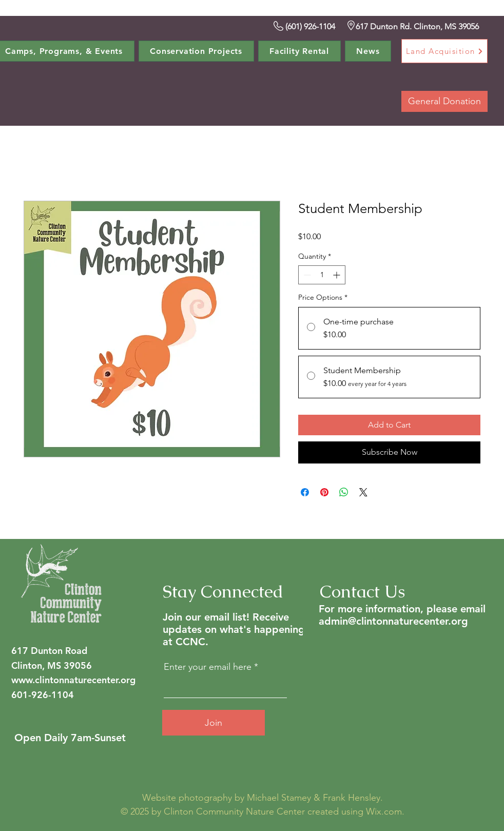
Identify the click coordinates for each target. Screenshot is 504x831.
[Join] (214, 723)
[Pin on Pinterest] (324, 492)
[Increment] (337, 275)
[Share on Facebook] (305, 492)
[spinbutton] (322, 275)
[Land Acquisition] (444, 51)
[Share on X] (363, 492)
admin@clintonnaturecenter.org (393, 621)
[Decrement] (306, 275)
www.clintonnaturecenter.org (73, 680)
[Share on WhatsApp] (344, 492)
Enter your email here (208, 667)
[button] (196, 51)
